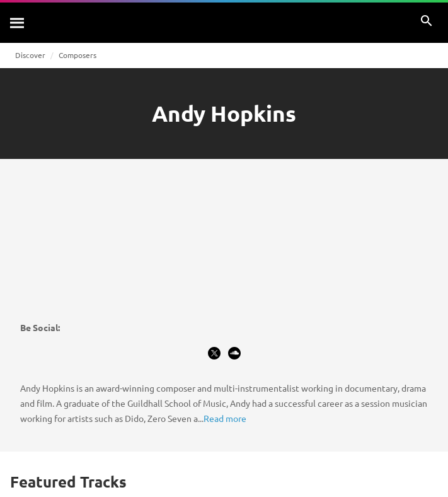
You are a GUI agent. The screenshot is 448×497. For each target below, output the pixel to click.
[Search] (18, 23)
